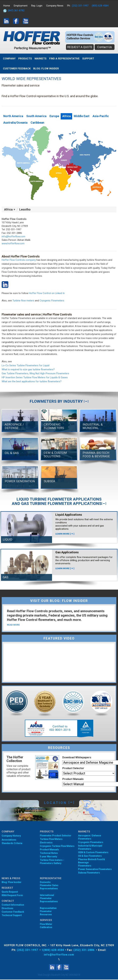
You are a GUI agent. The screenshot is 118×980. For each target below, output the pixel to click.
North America (13, 116)
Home (7, 6)
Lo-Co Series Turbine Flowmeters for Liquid (26, 366)
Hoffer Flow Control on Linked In (47, 294)
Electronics (46, 843)
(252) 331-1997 (80, 6)
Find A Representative (64, 59)
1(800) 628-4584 (53, 950)
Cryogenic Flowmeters (52, 301)
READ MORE (14, 625)
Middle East (84, 116)
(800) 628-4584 (100, 6)
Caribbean (39, 123)
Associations (9, 840)
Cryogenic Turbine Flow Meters (57, 847)
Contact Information (13, 905)
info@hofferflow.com (13, 237)
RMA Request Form (12, 896)
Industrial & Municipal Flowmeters (90, 848)
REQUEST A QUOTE (80, 47)
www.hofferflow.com (13, 244)
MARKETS (41, 59)
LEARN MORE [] (65, 534)
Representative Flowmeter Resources (48, 912)
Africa (68, 116)
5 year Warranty (48, 857)
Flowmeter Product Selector (56, 836)
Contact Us (105, 47)
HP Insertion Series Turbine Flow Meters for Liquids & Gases (35, 378)
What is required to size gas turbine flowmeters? (28, 370)
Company (9, 59)
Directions (7, 909)
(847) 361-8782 (16, 10)
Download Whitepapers (77, 758)
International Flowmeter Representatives (49, 899)
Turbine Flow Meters (51, 840)
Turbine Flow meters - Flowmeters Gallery (52, 862)
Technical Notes (49, 854)
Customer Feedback (17, 69)
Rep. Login (37, 6)
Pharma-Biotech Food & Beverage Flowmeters (91, 863)
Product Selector (73, 769)
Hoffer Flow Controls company (19, 260)
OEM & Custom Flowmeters (93, 853)
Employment (21, 6)
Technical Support (12, 916)
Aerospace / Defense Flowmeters (90, 838)
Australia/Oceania (16, 123)
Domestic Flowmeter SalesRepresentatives (49, 886)
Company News (55, 6)
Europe (56, 116)
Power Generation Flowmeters (95, 870)
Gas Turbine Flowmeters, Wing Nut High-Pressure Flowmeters (35, 374)
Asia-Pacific (104, 116)
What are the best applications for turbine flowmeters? (32, 382)
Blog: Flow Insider (12, 883)
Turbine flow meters (23, 301)
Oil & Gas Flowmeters (90, 856)
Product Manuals (73, 780)
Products (25, 59)
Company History (11, 836)
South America (37, 116)
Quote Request (10, 892)
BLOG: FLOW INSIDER (46, 69)
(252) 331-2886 (84, 950)
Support (88, 59)
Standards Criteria (12, 844)
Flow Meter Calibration (46, 926)
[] (86, 402)
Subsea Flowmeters (89, 873)
